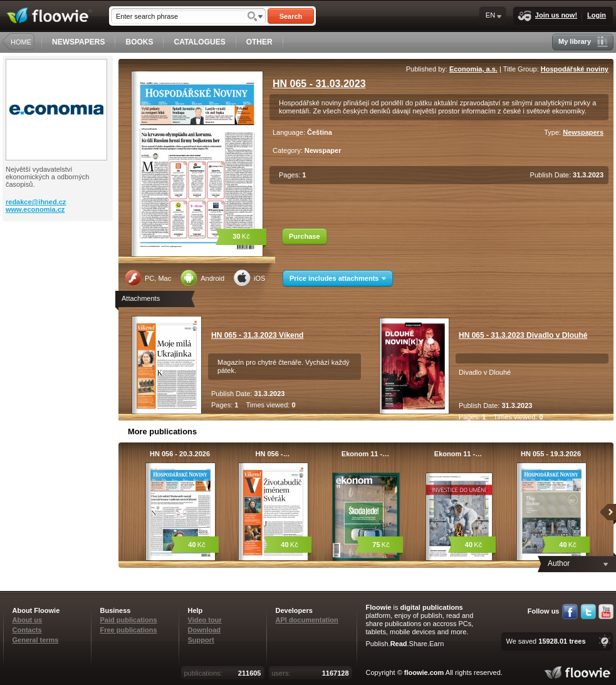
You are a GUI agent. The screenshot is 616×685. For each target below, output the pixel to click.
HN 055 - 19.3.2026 (551, 454)
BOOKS (139, 42)
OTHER (259, 42)
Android (202, 278)
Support (201, 640)
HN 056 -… (272, 454)
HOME (21, 42)
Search (291, 16)
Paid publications (129, 620)
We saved (546, 641)
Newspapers (583, 132)
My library (583, 42)
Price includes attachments (338, 278)
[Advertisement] (59, 271)
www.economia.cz (35, 209)
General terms (36, 640)
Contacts (27, 630)
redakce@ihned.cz (36, 202)
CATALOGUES (199, 42)
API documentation (307, 620)
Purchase (305, 236)
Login (597, 15)
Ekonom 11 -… (365, 454)
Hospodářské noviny (575, 69)
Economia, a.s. (473, 69)
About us (28, 620)
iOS (249, 278)
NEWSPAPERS (78, 42)
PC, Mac (148, 278)
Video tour (205, 620)
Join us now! (547, 16)
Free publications (129, 630)
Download (205, 630)
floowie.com (424, 672)
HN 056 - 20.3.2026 (180, 454)
